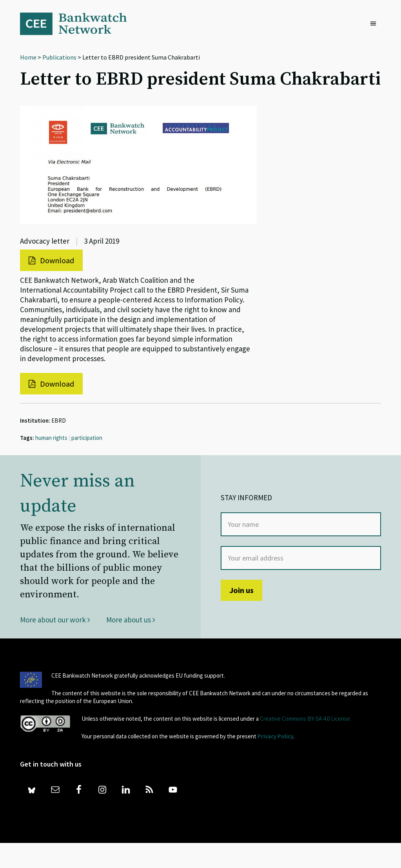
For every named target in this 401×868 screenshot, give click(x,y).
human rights (51, 438)
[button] (375, 24)
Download (51, 260)
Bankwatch (79, 24)
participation (87, 438)
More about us (131, 620)
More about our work (55, 620)
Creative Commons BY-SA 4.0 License (305, 719)
